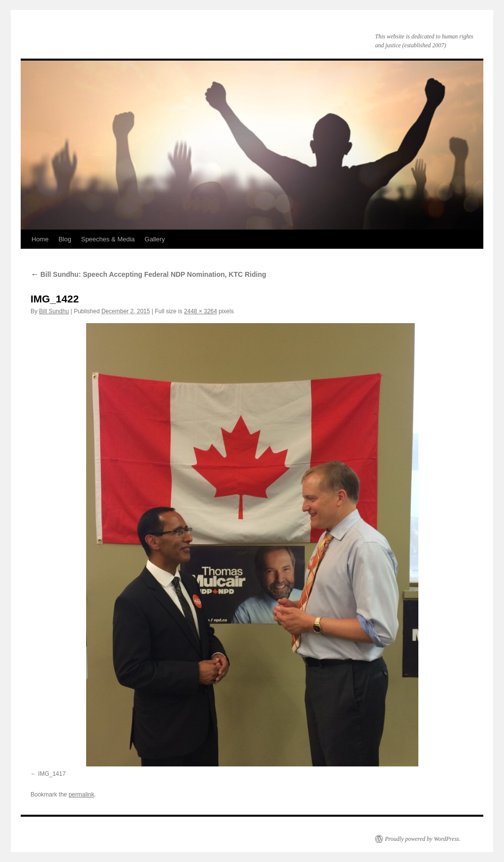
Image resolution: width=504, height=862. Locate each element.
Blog (65, 239)
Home (40, 239)
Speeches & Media (108, 239)
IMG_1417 (52, 774)
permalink (81, 795)
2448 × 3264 (201, 311)
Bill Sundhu (54, 311)
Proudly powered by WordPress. (423, 839)
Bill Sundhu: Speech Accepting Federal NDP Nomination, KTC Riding (148, 274)
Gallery (155, 239)
